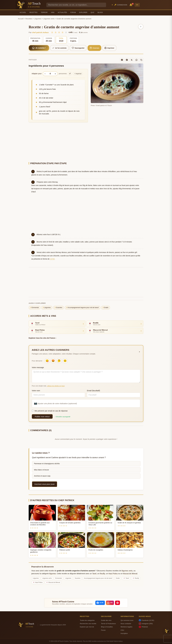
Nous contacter (126, 624)
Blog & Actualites (107, 627)
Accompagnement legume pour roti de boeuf (82, 308)
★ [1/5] (52, 32)
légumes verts (127, 571)
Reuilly (102, 574)
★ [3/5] (59, 32)
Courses (94, 48)
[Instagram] (110, 603)
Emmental (35, 308)
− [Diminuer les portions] (45, 74)
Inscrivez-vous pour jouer (45, 484)
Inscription (124, 633)
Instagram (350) (146, 624)
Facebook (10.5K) (146, 620)
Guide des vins (106, 620)
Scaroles (58, 308)
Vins (53, 12)
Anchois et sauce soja (42, 476)
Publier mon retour (42, 417)
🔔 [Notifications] (131, 5)
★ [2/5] (56, 32)
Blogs (100, 12)
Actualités (62, 12)
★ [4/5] (63, 32)
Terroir (44, 12)
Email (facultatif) (93, 391)
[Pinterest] (127, 60)
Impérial (78, 74)
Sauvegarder (78, 48)
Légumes (38, 19)
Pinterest (143, 627)
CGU (122, 630)
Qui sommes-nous (127, 620)
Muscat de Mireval (130, 574)
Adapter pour (37, 74)
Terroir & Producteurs (108, 624)
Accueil (23, 12)
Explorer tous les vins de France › (42, 338)
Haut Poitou (113, 574)
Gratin (106, 308)
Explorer (83, 12)
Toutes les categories (87, 620)
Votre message (38, 367)
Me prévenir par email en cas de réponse (50, 411)
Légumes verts (49, 19)
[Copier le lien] (141, 60)
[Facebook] (122, 60)
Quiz (92, 12)
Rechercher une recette (88, 624)
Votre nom (36, 391)
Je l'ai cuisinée (59, 48)
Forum (73, 12)
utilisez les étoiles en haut (56, 386)
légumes (53, 574)
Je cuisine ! (39, 48)
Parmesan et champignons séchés (47, 464)
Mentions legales (126, 627)
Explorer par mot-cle (87, 627)
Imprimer (109, 48)
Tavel (94, 574)
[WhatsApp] (137, 60)
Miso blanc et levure (42, 470)
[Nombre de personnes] (50, 74)
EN (137, 5)
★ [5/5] (66, 32)
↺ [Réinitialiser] (70, 74)
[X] (132, 60)
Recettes (34, 12)
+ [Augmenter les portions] (55, 74)
